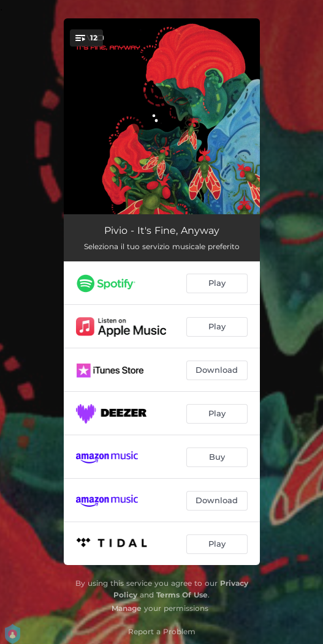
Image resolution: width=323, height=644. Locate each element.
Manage (127, 608)
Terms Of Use (182, 595)
